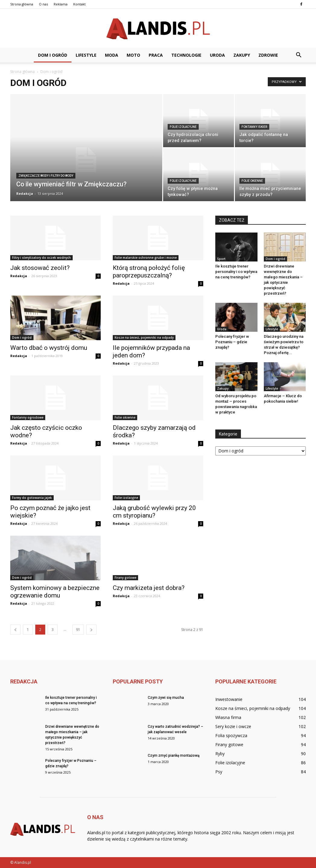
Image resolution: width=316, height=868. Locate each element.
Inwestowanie (229, 699)
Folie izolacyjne (183, 127)
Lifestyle (86, 55)
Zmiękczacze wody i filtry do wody (46, 176)
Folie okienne (252, 181)
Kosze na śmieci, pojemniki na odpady (144, 337)
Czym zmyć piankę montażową (174, 756)
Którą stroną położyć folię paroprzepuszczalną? (149, 272)
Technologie (186, 55)
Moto (133, 55)
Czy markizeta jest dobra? (149, 588)
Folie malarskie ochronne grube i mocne (146, 258)
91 (78, 630)
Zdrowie (268, 55)
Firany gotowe (125, 578)
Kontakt (79, 4)
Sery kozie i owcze (233, 726)
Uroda (217, 55)
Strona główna (22, 4)
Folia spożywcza (231, 735)
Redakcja (25, 193)
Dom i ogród (53, 55)
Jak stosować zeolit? (40, 268)
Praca (156, 55)
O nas (43, 4)
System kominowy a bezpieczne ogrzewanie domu (55, 592)
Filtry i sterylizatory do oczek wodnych (41, 258)
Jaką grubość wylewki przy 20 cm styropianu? (154, 512)
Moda (112, 55)
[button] (299, 55)
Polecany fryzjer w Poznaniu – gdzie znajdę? (232, 342)
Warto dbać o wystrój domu (49, 348)
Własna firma (228, 717)
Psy (219, 772)
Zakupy (242, 55)
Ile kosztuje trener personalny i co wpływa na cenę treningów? (236, 272)
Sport (221, 259)
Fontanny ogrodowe (28, 417)
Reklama (61, 4)
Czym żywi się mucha (166, 698)
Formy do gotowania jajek (32, 498)
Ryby (220, 754)
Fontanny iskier (254, 127)
